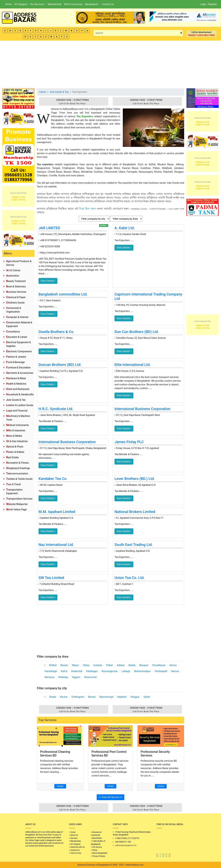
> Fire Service (96, 847)
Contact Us (108, 4)
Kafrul (64, 671)
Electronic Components (19, 351)
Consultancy (13, 332)
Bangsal (144, 665)
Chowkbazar (159, 665)
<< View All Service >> (110, 797)
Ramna (175, 671)
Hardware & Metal (16, 378)
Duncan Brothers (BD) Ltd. (60, 365)
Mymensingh (107, 697)
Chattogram (78, 697)
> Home (72, 832)
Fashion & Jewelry (16, 357)
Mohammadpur (142, 671)
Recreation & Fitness (17, 463)
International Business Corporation (67, 442)
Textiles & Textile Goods (19, 479)
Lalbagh (126, 671)
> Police (94, 850)
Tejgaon (76, 677)
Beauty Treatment (16, 281)
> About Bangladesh (99, 853)
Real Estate (12, 457)
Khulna (64, 697)
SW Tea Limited (51, 578)
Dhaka (53, 697)
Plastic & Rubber (15, 452)
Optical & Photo (15, 447)
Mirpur (75, 665)
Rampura (49, 677)
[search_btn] (181, 33)
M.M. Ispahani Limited (57, 512)
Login (203, 4)
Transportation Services (19, 499)
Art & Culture (13, 270)
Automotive (13, 276)
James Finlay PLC (129, 442)
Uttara (86, 665)
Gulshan (98, 665)
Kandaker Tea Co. (53, 479)
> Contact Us (74, 850)
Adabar (121, 665)
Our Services (38, 4)
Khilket (53, 665)
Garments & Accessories (20, 373)
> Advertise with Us (77, 847)
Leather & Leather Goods (20, 405)
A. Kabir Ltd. (125, 228)
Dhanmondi (90, 677)
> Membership (75, 841)
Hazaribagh (51, 671)
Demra (173, 665)
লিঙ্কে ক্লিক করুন (87, 209)
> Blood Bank (96, 838)
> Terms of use (75, 853)
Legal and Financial (17, 411)
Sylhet (147, 697)
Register (212, 4)
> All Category (75, 844)
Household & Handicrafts (20, 394)
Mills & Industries (16, 430)
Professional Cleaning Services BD (55, 754)
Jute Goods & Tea (16, 400)
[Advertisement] (110, 64)
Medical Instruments (17, 425)
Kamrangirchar (110, 671)
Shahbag (63, 677)
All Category (21, 4)
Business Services (16, 292)
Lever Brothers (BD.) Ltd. (135, 479)
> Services (73, 838)
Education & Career (17, 337)
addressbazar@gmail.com (126, 845)
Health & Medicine (16, 384)
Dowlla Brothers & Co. (56, 332)
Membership (55, 4)
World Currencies (73, 4)
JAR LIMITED (49, 228)
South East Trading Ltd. (134, 545)
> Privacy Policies (98, 856)
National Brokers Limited (135, 512)
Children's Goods (15, 303)
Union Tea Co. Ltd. (130, 578)
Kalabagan (92, 671)
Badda (132, 665)
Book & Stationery (16, 286)
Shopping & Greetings (18, 468)
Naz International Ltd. (56, 545)
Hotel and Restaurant (18, 389)
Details (60, 786)
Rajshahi (122, 697)
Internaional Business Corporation (142, 409)
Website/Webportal (17, 504)
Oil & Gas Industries (17, 441)
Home (9, 4)
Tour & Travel (13, 484)
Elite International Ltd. (133, 365)
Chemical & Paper (16, 297)
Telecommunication (17, 474)
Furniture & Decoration (18, 368)
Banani (64, 665)
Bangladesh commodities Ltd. (63, 294)
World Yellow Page (16, 510)
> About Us (74, 835)
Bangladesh (92, 4)
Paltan (110, 665)
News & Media (14, 436)
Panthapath (161, 671)
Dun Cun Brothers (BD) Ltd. (137, 332)
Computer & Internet (17, 317)
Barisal (92, 697)
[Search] (137, 33)
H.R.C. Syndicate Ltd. (56, 409)
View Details (48, 281)
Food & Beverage (15, 362)
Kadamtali (77, 671)
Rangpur (135, 697)
